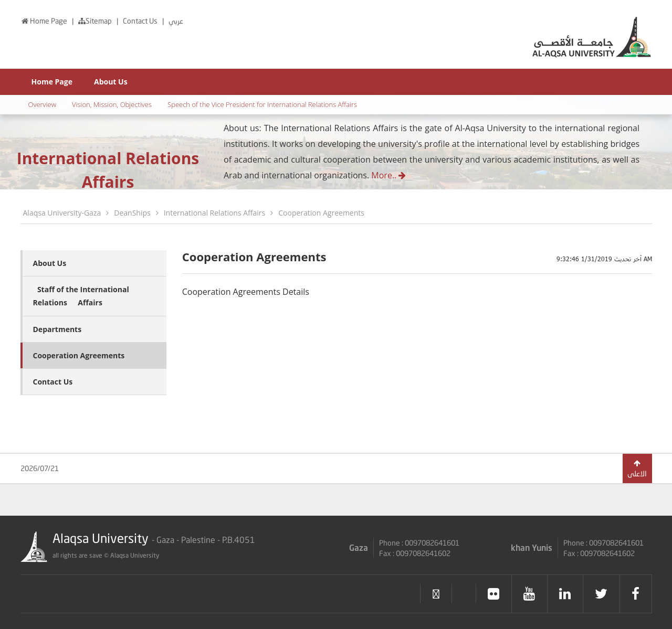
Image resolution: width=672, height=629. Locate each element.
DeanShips (132, 213)
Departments (57, 329)
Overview (43, 104)
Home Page (45, 21)
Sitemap (96, 21)
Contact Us (141, 21)
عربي (176, 21)
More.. (388, 175)
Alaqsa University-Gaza (62, 213)
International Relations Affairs (215, 213)
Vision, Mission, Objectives (112, 104)
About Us (111, 82)
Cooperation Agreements (321, 213)
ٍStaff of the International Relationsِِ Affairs (81, 296)
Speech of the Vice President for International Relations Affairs (262, 104)
